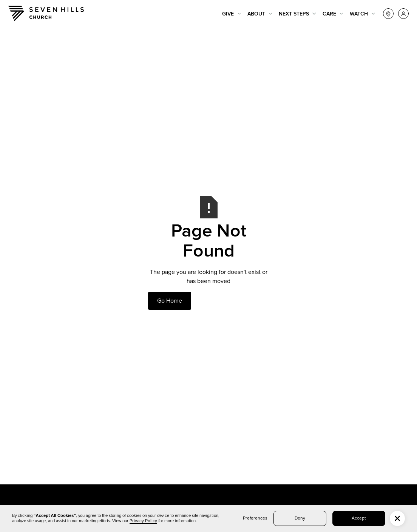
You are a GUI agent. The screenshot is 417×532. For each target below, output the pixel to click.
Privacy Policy (143, 521)
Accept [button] (359, 518)
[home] (46, 13)
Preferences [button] (255, 518)
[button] (232, 14)
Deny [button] (300, 518)
